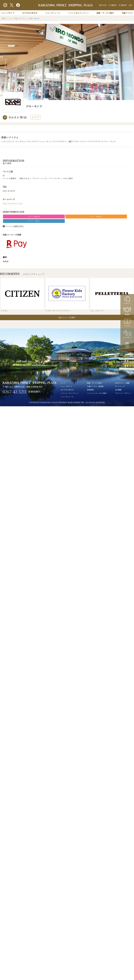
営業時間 (90, 390)
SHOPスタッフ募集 (122, 383)
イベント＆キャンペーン (78, 13)
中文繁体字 (123, 5)
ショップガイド (8, 13)
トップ (63, 383)
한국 (130, 5)
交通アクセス (127, 13)
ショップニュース (53, 13)
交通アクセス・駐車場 (95, 386)
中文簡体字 (113, 5)
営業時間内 (34, 392)
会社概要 (118, 390)
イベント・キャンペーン (70, 393)
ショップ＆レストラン (17, 18)
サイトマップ (120, 386)
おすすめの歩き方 (30, 13)
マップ (35, 117)
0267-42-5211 (15, 392)
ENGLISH (103, 5)
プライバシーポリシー (123, 393)
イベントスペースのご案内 (97, 393)
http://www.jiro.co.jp (13, 203)
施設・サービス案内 (105, 13)
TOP (3, 18)
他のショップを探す (67, 317)
